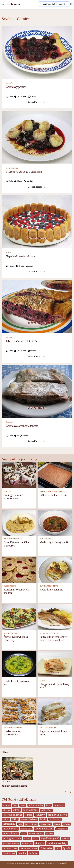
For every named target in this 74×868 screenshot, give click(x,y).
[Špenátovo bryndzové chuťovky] (19, 617)
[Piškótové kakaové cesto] (55, 475)
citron (16, 810)
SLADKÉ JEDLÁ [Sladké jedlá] (12, 168)
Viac (68, 792)
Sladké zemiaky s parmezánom (13, 733)
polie (24, 834)
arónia (7, 805)
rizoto (35, 839)
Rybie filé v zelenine (51, 589)
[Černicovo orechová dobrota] (37, 391)
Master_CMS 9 (53, 863)
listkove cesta (10, 829)
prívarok (50, 834)
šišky (58, 848)
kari (20, 824)
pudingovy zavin (12, 838)
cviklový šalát (46, 810)
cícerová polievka (13, 815)
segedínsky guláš (50, 838)
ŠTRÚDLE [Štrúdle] (10, 338)
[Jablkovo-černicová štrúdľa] (37, 306)
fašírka (6, 819)
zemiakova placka (10, 848)
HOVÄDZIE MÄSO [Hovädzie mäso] (47, 539)
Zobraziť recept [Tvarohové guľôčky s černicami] (37, 187)
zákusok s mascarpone (29, 848)
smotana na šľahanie (11, 844)
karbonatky (9, 824)
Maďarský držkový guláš (54, 542)
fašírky (15, 819)
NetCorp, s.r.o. (24, 863)
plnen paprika (62, 829)
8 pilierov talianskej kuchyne (15, 786)
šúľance (33, 853)
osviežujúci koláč (44, 829)
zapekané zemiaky (57, 843)
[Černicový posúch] (37, 52)
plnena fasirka (11, 833)
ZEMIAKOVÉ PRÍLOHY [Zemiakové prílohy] (13, 728)
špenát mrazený (9, 853)
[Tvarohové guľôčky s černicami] (37, 137)
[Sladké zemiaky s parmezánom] (19, 711)
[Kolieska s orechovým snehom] (19, 570)
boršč (48, 805)
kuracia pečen (46, 824)
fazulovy (40, 815)
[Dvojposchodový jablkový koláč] (55, 664)
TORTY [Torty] (9, 253)
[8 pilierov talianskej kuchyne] (17, 768)
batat (15, 805)
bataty (23, 805)
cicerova (7, 810)
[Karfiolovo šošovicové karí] (19, 664)
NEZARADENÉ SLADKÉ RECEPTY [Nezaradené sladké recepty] (53, 492)
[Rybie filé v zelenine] (55, 570)
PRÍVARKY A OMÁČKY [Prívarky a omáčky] (13, 539)
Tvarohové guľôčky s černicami (24, 172)
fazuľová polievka (58, 815)
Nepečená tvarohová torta (20, 256)
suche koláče (27, 844)
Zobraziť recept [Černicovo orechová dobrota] (37, 441)
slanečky (66, 839)
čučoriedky (46, 848)
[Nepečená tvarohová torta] (37, 222)
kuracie (57, 824)
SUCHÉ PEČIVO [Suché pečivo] (10, 586)
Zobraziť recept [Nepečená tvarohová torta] (37, 272)
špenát (66, 848)
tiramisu (40, 843)
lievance (67, 824)
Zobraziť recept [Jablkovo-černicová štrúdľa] (37, 357)
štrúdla (22, 853)
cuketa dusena (30, 810)
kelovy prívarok (31, 824)
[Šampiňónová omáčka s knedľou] (19, 522)
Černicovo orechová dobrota (22, 426)
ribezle (27, 839)
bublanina (59, 805)
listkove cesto (26, 829)
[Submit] (71, 4)
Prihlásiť (63, 863)
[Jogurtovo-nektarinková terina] (55, 711)
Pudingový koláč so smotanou (13, 497)
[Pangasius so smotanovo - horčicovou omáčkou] (55, 617)
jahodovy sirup (55, 819)
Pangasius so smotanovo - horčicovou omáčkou (54, 638)
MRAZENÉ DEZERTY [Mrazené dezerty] (48, 728)
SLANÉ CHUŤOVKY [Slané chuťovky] (12, 633)
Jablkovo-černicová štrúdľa (21, 341)
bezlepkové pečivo (36, 805)
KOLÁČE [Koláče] (9, 83)
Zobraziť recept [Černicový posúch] (37, 102)
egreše (29, 815)
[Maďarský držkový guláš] (55, 522)
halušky (43, 819)
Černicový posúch (16, 87)
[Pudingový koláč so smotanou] (19, 475)
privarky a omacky (36, 834)
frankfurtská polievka (29, 819)
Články (5, 752)
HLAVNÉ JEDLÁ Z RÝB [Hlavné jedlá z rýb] (49, 586)
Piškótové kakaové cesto (53, 495)
